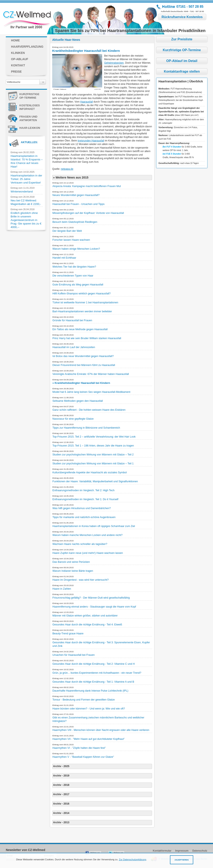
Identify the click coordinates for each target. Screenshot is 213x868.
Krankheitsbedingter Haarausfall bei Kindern (86, 51)
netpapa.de (67, 169)
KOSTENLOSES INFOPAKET (24, 108)
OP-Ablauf (20, 59)
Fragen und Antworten (23, 119)
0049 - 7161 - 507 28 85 (194, 11)
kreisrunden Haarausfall (91, 141)
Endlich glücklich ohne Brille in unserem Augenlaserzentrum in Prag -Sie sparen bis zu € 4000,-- (26, 220)
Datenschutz (200, 851)
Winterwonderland (22, 192)
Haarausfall (87, 102)
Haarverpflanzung (27, 47)
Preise (16, 72)
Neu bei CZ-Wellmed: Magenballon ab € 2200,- (26, 202)
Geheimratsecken (114, 63)
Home (15, 40)
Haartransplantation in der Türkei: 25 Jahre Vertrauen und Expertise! (26, 179)
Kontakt (18, 65)
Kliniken (18, 53)
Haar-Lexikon (24, 128)
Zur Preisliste (182, 39)
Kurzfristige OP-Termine (24, 96)
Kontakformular (162, 851)
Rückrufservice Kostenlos (182, 17)
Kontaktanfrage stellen (182, 71)
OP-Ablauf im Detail (182, 61)
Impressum (182, 851)
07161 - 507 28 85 (190, 7)
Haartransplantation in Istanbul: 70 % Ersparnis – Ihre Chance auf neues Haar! (27, 161)
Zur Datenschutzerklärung (132, 859)
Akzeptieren (182, 860)
